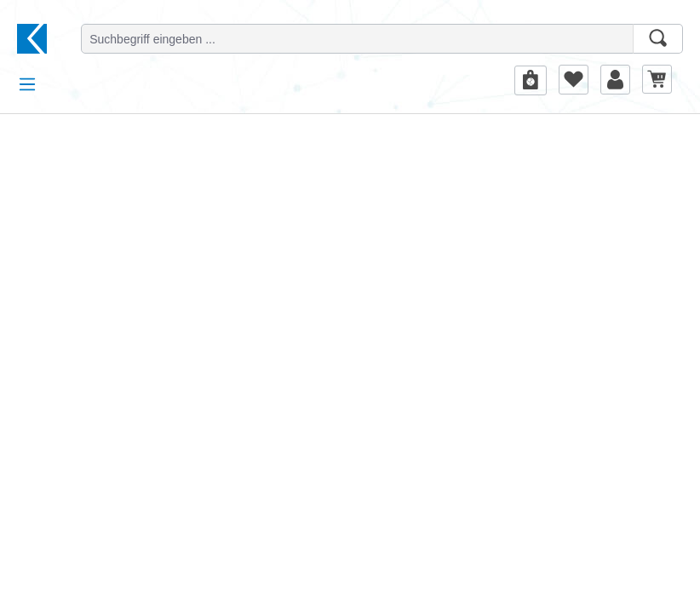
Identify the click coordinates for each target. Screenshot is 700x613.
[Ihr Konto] (615, 79)
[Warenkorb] (657, 79)
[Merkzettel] (574, 79)
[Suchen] (658, 39)
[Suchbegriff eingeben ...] (357, 39)
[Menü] (27, 84)
